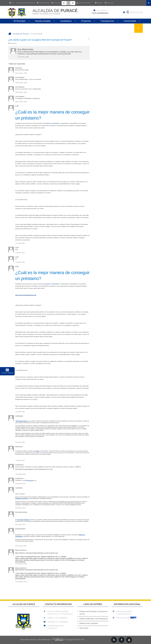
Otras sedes (84, 628)
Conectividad (132, 21)
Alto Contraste (56, 3)
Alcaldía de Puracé (21, 34)
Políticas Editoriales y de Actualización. (94, 619)
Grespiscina (30, 480)
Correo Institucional (43, 3)
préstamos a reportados (52, 123)
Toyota (37, 451)
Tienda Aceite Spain (21, 421)
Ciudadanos (68, 21)
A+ (73, 3)
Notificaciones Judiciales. (89, 623)
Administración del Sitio (83, 3)
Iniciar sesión (109, 3)
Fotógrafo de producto (22, 498)
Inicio (12, 3)
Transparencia (109, 21)
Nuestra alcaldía (45, 21)
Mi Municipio (22, 21)
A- (64, 3)
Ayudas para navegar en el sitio (25, 3)
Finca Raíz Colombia (23, 520)
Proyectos (88, 21)
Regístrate (99, 3)
